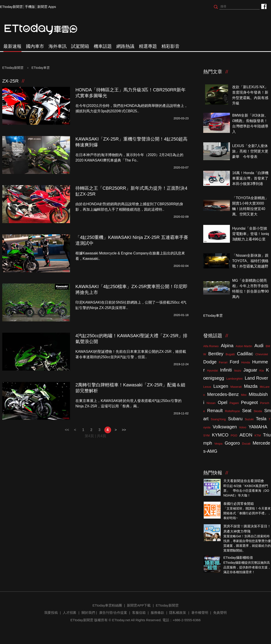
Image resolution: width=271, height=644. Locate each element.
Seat (247, 411)
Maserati (236, 387)
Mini (244, 395)
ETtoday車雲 (45, 29)
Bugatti (230, 354)
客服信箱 (139, 613)
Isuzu (238, 370)
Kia (262, 370)
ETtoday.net (121, 620)
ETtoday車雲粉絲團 (264, 6)
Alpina (227, 346)
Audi (259, 346)
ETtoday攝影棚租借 (238, 557)
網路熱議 (125, 46)
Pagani (234, 403)
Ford (234, 362)
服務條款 (157, 613)
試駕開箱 (80, 46)
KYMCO (220, 435)
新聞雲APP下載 (139, 605)
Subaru (235, 419)
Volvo (243, 427)
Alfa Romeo (211, 346)
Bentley (216, 354)
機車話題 (103, 46)
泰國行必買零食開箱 (239, 504)
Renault (215, 411)
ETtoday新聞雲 (11, 7)
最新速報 (12, 46)
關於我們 (88, 613)
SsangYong (218, 419)
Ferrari (223, 362)
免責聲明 (220, 613)
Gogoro (232, 443)
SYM (206, 435)
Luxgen (221, 386)
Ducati (246, 444)
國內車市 (35, 46)
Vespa (218, 444)
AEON (246, 435)
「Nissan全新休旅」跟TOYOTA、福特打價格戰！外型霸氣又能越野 (250, 261)
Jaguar (250, 370)
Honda (245, 362)
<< (67, 430)
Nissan (211, 403)
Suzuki (249, 419)
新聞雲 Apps (47, 7)
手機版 (30, 7)
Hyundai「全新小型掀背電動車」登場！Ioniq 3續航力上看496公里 (251, 234)
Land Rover (256, 378)
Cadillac (245, 354)
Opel (222, 402)
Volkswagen (225, 427)
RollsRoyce (232, 411)
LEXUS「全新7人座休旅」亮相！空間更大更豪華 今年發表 (250, 151)
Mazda (251, 386)
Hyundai (213, 370)
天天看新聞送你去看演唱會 (244, 481)
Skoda (258, 411)
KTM (258, 435)
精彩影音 (171, 46)
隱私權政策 (178, 613)
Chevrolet (262, 354)
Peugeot (249, 402)
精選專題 (148, 46)
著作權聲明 (200, 613)
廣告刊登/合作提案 (113, 613)
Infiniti (226, 370)
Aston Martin (244, 346)
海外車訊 (58, 46)
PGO (234, 435)
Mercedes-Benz (223, 394)
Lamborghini (234, 379)
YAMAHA (258, 427)
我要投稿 (51, 613)
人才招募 (70, 613)
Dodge (210, 362)
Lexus (207, 387)
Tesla (261, 419)
